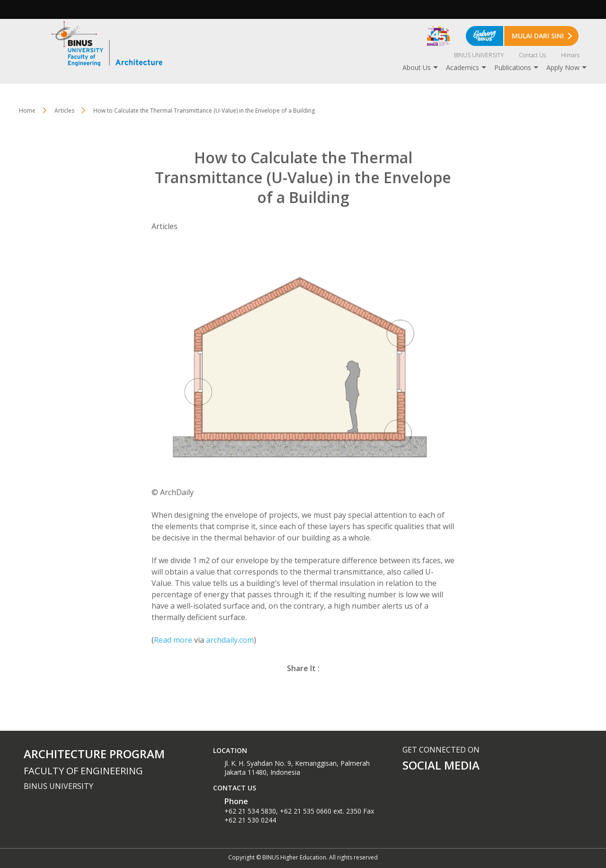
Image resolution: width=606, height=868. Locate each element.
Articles (64, 111)
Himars (570, 55)
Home (27, 111)
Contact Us (532, 55)
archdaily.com (230, 640)
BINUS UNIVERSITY (479, 55)
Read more (173, 640)
